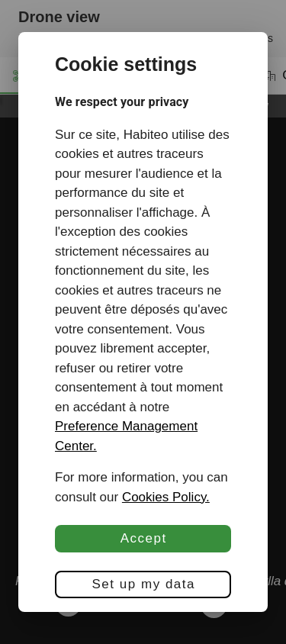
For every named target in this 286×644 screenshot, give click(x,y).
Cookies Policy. (166, 497)
